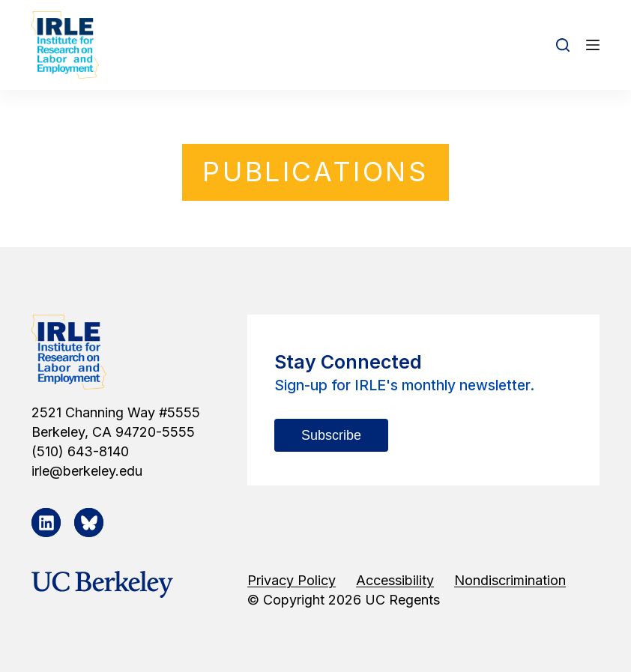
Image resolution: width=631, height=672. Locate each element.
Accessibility (395, 580)
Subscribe (331, 435)
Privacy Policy (292, 580)
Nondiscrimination (510, 580)
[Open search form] (563, 45)
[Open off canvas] (593, 45)
